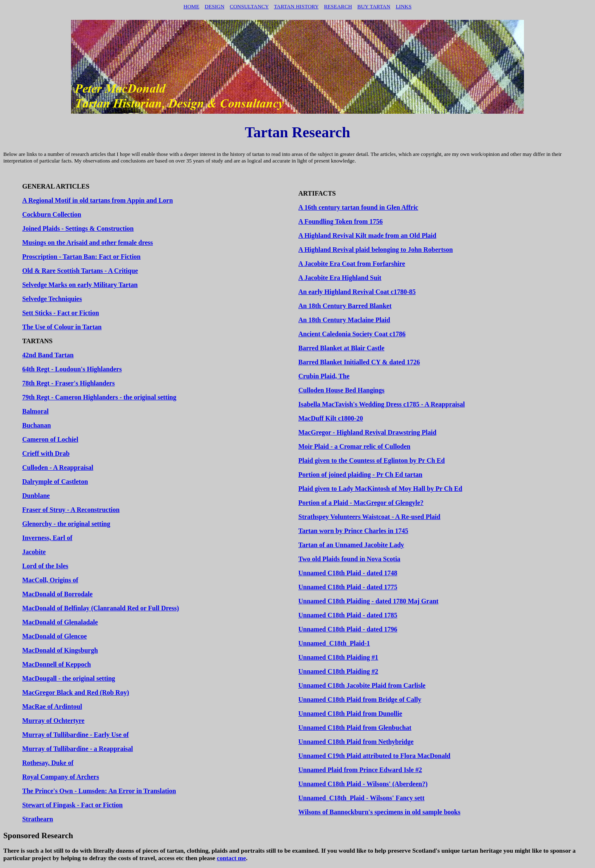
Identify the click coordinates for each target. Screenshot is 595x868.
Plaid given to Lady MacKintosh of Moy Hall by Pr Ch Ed (380, 489)
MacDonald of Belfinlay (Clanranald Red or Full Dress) (101, 608)
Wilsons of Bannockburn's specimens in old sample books (379, 812)
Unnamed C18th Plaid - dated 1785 (348, 615)
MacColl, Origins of (50, 580)
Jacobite (34, 552)
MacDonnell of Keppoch (57, 664)
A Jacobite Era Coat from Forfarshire (352, 264)
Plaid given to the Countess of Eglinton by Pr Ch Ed (371, 460)
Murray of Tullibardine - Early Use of (76, 735)
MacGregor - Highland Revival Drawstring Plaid (367, 432)
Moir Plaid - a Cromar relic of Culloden (354, 446)
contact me (232, 858)
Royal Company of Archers (61, 777)
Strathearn (38, 819)
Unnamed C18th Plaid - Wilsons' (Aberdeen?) (363, 784)
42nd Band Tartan (48, 355)
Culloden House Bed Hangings (342, 390)
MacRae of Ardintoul (52, 707)
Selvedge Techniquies (52, 299)
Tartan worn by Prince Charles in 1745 (353, 531)
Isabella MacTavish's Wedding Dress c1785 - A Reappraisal (382, 404)
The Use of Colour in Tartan (62, 327)
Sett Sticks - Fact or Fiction (61, 313)
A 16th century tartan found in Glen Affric (358, 207)
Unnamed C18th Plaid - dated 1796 (348, 629)
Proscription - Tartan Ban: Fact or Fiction (82, 257)
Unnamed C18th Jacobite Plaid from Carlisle (362, 685)
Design (214, 6)
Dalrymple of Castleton (55, 482)
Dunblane (36, 496)
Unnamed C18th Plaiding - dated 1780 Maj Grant (368, 601)
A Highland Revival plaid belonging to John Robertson (376, 250)
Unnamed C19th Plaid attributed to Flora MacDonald (374, 756)
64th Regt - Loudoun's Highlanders (72, 369)
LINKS (404, 6)
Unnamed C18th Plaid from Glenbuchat (355, 728)
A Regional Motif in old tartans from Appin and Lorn (98, 200)
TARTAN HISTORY (296, 6)
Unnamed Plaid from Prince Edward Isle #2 (360, 770)
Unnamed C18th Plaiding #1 (338, 657)
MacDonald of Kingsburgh (60, 650)
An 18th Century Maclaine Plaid (344, 320)
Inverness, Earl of (47, 538)
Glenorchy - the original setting (66, 524)
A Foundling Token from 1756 (340, 221)
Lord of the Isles (45, 566)
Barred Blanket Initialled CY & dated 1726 (359, 362)
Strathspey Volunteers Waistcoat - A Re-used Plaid (369, 517)
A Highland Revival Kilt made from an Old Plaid (367, 236)
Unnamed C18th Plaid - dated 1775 (348, 587)
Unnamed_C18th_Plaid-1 (334, 643)
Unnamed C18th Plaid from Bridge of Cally (360, 699)
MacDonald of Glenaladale (60, 622)
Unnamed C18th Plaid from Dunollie (350, 714)
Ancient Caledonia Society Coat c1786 (352, 334)
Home (191, 6)
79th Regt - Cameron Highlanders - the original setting (99, 397)
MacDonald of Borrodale (57, 594)
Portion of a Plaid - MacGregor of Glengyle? (361, 503)
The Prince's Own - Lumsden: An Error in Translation (99, 791)
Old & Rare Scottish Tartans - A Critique (80, 271)
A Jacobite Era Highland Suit (340, 278)
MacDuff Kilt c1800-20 (331, 418)
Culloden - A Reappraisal (58, 467)
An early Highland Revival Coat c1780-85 (357, 292)
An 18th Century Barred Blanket (345, 306)
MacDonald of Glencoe (55, 636)
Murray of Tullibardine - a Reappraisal (78, 749)
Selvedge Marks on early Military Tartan (80, 285)
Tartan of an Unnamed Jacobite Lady (351, 545)
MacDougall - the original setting (69, 678)
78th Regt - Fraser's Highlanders (69, 383)
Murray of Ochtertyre (54, 721)
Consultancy (249, 6)
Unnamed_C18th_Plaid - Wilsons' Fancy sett (361, 798)
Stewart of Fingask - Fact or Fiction (73, 805)
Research (338, 6)
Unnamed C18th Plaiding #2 (338, 671)
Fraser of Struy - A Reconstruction (71, 510)
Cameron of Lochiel (50, 439)
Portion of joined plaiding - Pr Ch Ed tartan (360, 475)
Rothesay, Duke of (48, 763)
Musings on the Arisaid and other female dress (88, 243)
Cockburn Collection (52, 214)
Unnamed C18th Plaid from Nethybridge (356, 742)
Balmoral (36, 411)
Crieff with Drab (46, 453)
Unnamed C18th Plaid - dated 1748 (348, 573)
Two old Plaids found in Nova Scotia (349, 559)
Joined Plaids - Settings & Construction (78, 228)
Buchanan (37, 425)
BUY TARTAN (374, 6)
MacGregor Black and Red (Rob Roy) (76, 692)
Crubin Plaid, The (324, 376)
